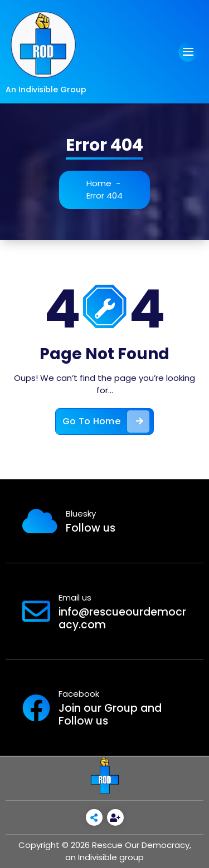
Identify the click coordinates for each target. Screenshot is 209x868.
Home (99, 183)
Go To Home (106, 423)
